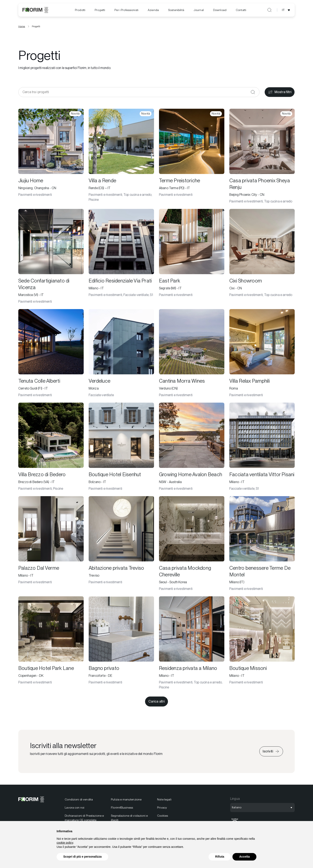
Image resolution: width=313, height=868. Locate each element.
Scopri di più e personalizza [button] (82, 857)
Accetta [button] (244, 857)
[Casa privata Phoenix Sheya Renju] (262, 158)
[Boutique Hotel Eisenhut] (121, 448)
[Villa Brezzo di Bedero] (51, 448)
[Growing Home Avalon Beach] (192, 448)
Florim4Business (122, 809)
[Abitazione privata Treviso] (121, 545)
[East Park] (192, 258)
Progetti (100, 10)
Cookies (163, 817)
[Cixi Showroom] (262, 258)
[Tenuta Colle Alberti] (51, 355)
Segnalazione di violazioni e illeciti (129, 819)
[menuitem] (80, 10)
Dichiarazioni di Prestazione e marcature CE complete (84, 819)
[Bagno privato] (121, 644)
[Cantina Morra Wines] (192, 355)
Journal (199, 10)
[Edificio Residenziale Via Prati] (121, 258)
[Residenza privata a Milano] (192, 644)
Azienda (153, 10)
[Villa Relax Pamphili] (262, 355)
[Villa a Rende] (121, 158)
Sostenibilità (176, 10)
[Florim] (35, 10)
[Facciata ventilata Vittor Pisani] (262, 448)
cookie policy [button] (65, 843)
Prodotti (80, 10)
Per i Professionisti (126, 10)
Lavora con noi (75, 809)
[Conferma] (253, 93)
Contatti (241, 10)
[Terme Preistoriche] (192, 158)
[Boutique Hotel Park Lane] (51, 644)
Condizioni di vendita (79, 801)
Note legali (164, 801)
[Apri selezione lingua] (287, 10)
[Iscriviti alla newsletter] (271, 753)
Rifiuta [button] (220, 857)
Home (22, 28)
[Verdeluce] (121, 355)
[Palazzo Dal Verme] (51, 545)
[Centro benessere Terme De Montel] (262, 545)
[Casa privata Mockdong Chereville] (192, 545)
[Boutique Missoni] (262, 644)
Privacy (162, 809)
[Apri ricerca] (270, 10)
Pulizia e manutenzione (126, 801)
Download (220, 10)
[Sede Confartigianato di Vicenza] (51, 258)
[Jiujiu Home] (51, 158)
